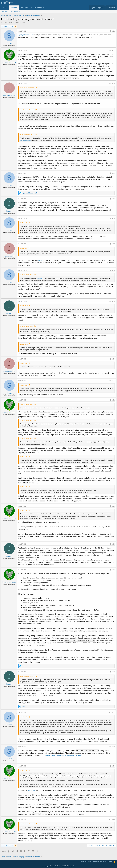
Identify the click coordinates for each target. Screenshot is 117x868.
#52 (113, 50)
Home (5, 8)
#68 (113, 747)
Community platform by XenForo (58, 866)
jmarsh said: (24, 223)
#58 (113, 270)
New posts (5, 11)
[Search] (111, 8)
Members (38, 8)
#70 (113, 819)
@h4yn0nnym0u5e (26, 35)
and (30, 193)
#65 (113, 570)
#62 (113, 400)
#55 (113, 199)
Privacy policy (97, 862)
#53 (113, 83)
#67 (113, 712)
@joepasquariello (26, 140)
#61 (113, 381)
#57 (113, 244)
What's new (25, 8)
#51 (113, 31)
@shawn (31, 790)
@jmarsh (41, 260)
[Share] (110, 31)
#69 (113, 766)
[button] (31, 8)
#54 (113, 173)
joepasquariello (8, 23)
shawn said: (24, 248)
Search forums (15, 11)
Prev (5, 26)
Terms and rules (86, 862)
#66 (113, 672)
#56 (113, 218)
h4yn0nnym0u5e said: (27, 88)
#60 (113, 359)
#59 (113, 301)
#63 (113, 506)
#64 (113, 544)
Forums (14, 8)
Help (105, 862)
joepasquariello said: (27, 275)
